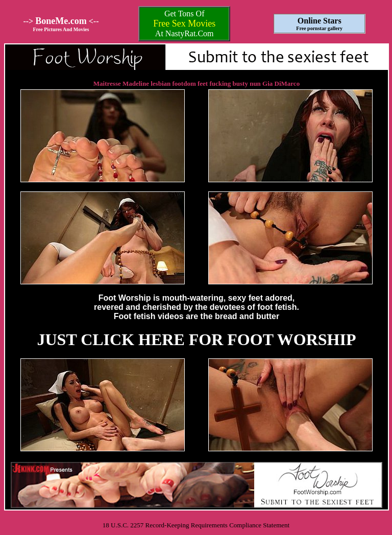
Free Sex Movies (184, 23)
